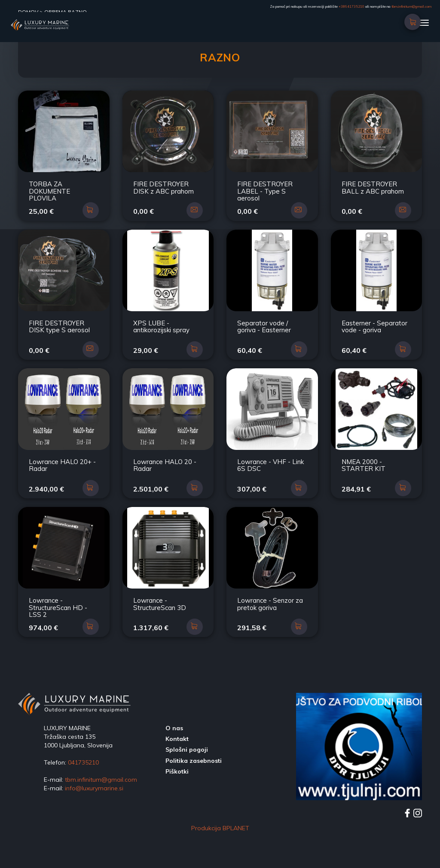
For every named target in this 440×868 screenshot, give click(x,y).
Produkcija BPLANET (220, 864)
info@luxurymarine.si (94, 824)
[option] (359, 782)
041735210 (83, 798)
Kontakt (177, 774)
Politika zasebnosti (194, 796)
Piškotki (177, 807)
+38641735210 (351, 6)
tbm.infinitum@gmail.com (411, 6)
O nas (174, 764)
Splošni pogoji (187, 785)
